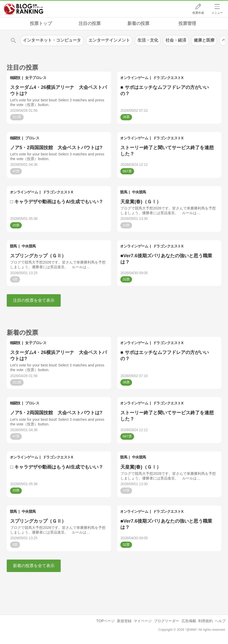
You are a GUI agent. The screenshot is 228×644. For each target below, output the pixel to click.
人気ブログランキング (24, 9)
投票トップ (41, 24)
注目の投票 (90, 24)
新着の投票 (138, 24)
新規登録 (124, 621)
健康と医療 (204, 40)
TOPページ (105, 621)
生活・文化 (148, 40)
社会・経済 (176, 40)
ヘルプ (220, 621)
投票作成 (198, 13)
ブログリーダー (167, 621)
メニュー (217, 13)
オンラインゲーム (134, 78)
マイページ (143, 621)
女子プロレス (36, 78)
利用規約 (205, 621)
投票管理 (187, 24)
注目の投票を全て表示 (34, 300)
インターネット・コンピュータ (52, 40)
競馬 (124, 192)
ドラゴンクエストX (168, 78)
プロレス (32, 138)
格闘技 (15, 78)
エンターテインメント (109, 40)
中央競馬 (139, 192)
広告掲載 (189, 621)
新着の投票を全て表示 (34, 566)
